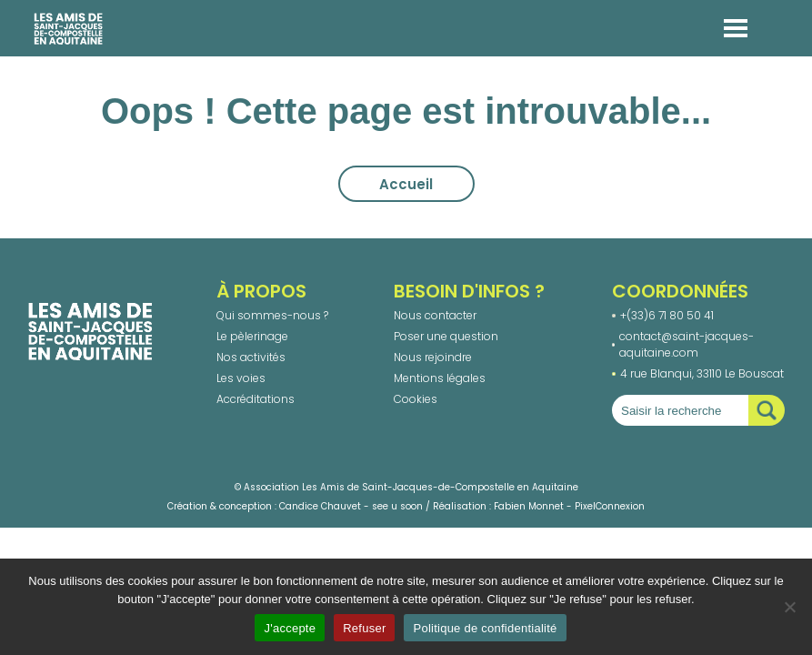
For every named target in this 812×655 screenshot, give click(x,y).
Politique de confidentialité (485, 628)
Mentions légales (440, 378)
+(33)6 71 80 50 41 (667, 315)
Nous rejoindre (433, 357)
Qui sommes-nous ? (272, 315)
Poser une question (446, 336)
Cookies (416, 399)
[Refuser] (789, 607)
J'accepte (290, 628)
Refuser (364, 628)
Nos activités (251, 357)
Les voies (241, 378)
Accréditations (256, 399)
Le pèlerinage (252, 336)
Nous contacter (435, 315)
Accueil (406, 184)
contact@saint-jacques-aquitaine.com (687, 344)
